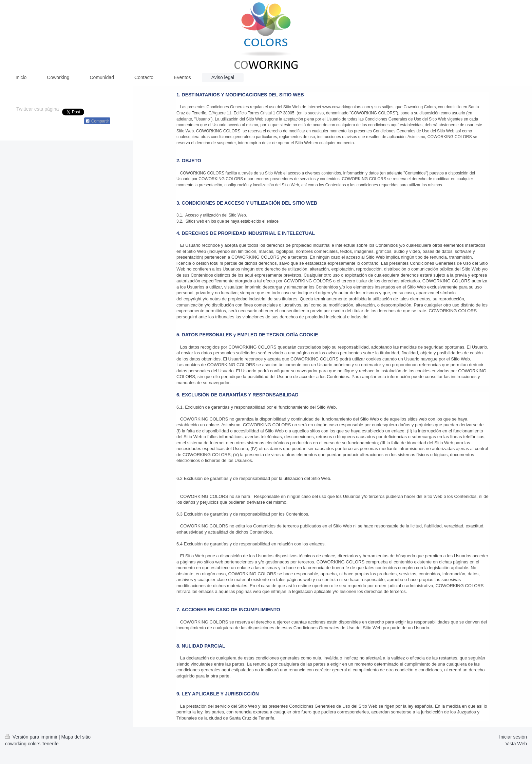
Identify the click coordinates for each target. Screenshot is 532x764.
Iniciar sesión (513, 737)
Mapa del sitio (76, 737)
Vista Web (516, 744)
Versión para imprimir (32, 737)
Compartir (97, 121)
